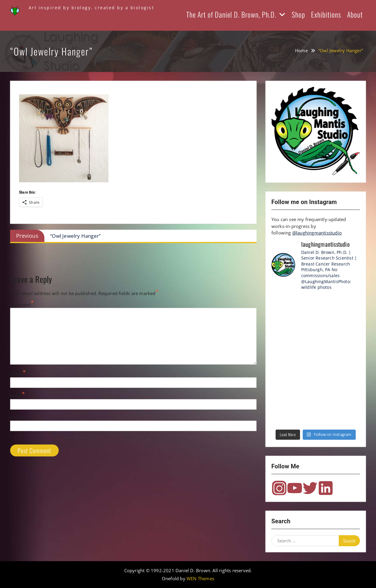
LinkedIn (326, 488)
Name (16, 374)
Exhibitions (326, 14)
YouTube (295, 488)
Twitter (310, 488)
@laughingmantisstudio (317, 233)
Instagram (279, 488)
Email (16, 396)
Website (18, 417)
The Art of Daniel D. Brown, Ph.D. (231, 14)
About (355, 14)
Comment (20, 305)
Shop (298, 14)
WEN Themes (200, 578)
